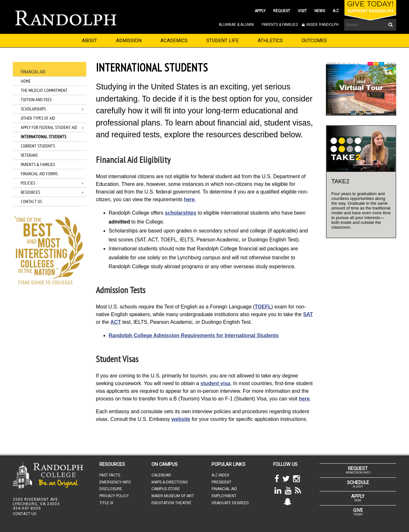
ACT (116, 322)
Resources (30, 192)
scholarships (181, 213)
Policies (28, 183)
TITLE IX (106, 503)
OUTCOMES (314, 41)
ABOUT (89, 41)
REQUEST (282, 11)
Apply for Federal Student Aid (49, 127)
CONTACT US (24, 514)
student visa (215, 383)
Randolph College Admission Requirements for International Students (194, 335)
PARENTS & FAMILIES (280, 25)
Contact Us (31, 201)
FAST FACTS (110, 475)
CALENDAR (161, 475)
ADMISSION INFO (358, 470)
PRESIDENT (221, 482)
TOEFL (263, 307)
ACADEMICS (174, 41)
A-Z (336, 11)
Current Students (38, 146)
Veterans (29, 155)
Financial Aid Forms (39, 174)
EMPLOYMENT (224, 496)
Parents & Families (38, 164)
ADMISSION (129, 41)
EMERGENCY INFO (115, 482)
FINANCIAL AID (224, 489)
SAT (308, 314)
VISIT (302, 11)
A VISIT (358, 484)
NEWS (320, 11)
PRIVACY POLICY (114, 496)
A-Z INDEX (220, 475)
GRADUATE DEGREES (230, 503)
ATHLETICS (270, 41)
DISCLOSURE (111, 489)
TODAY (358, 512)
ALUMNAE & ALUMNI (236, 25)
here (189, 199)
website (181, 419)
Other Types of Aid (38, 118)
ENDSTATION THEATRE (171, 503)
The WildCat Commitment (44, 90)
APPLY (260, 11)
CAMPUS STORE (166, 489)
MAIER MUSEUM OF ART (173, 496)
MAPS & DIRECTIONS (170, 482)
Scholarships (33, 109)
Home (26, 81)
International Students (43, 137)
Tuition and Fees (36, 100)
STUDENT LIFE (223, 41)
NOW (358, 498)
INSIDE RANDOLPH (322, 25)
